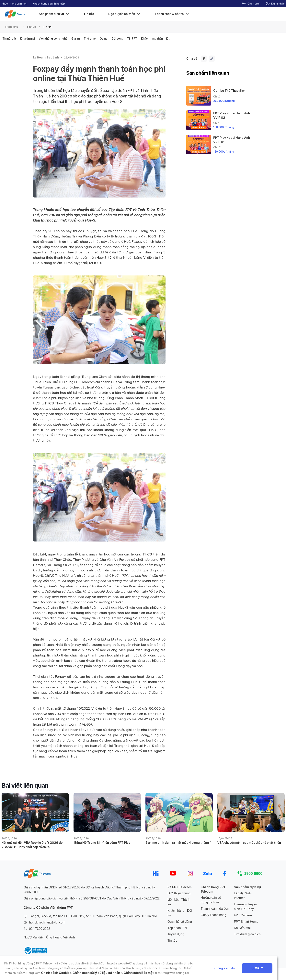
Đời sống (117, 39)
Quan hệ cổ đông (180, 922)
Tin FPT (48, 27)
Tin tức (89, 14)
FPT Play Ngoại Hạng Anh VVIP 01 (232, 140)
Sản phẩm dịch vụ (54, 14)
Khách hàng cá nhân (14, 4)
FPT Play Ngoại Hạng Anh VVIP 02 (232, 115)
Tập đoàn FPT (177, 928)
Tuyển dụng (176, 934)
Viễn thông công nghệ (53, 39)
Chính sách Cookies (33, 973)
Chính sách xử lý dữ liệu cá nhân (73, 973)
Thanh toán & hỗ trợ (172, 14)
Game (104, 39)
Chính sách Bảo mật (116, 973)
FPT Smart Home (246, 922)
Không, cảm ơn (233, 968)
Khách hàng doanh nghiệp (49, 4)
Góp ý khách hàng (213, 915)
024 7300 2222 (40, 929)
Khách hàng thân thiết (155, 39)
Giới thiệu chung (179, 893)
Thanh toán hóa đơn (215, 909)
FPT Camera (243, 915)
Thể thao (90, 39)
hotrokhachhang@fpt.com (47, 922)
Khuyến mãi (242, 928)
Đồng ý (266, 968)
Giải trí (76, 39)
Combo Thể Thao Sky (229, 91)
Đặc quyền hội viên (124, 14)
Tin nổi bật (9, 39)
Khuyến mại (27, 39)
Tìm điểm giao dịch (247, 934)
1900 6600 (253, 873)
